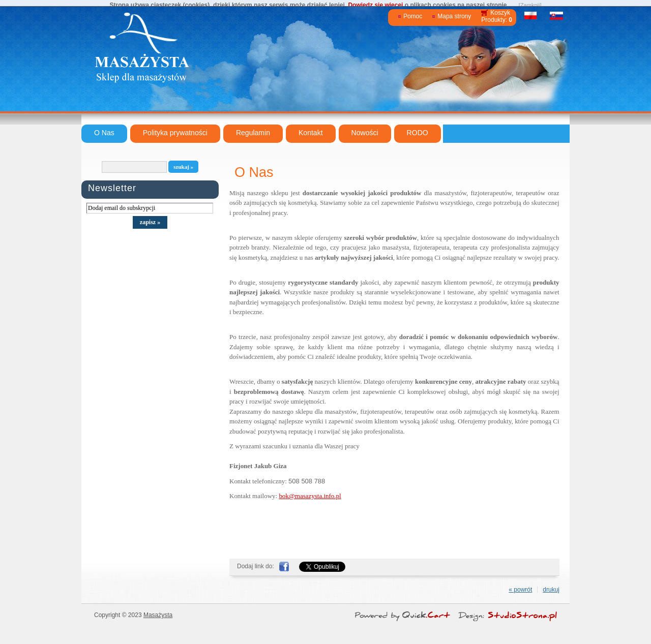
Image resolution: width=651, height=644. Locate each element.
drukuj (551, 590)
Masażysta (158, 615)
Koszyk (500, 13)
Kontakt (311, 133)
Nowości (365, 133)
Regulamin (253, 133)
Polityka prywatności (175, 133)
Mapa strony (454, 16)
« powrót (520, 590)
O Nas (104, 133)
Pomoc (413, 16)
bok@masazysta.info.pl (310, 496)
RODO (418, 133)
